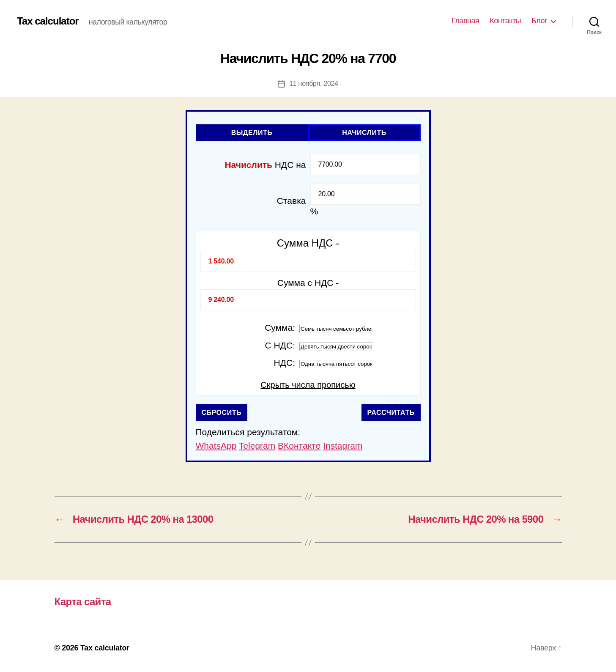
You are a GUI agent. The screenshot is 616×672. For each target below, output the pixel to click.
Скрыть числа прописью (308, 385)
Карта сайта (83, 602)
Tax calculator (48, 21)
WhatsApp (216, 446)
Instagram (343, 446)
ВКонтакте (299, 446)
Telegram (257, 446)
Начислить (364, 133)
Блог (539, 21)
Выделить (252, 133)
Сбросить (222, 413)
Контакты (505, 21)
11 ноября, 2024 (314, 84)
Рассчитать (391, 413)
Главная (465, 21)
